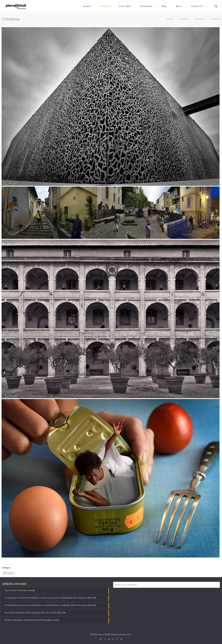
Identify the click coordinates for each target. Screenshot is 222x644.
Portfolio (184, 19)
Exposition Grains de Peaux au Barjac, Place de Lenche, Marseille (35, 613)
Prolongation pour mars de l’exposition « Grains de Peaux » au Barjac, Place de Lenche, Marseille (50, 605)
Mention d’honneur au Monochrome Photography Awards (32, 620)
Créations (199, 19)
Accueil (170, 19)
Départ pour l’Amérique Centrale (20, 590)
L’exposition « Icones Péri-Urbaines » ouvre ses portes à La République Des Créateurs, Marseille (50, 598)
